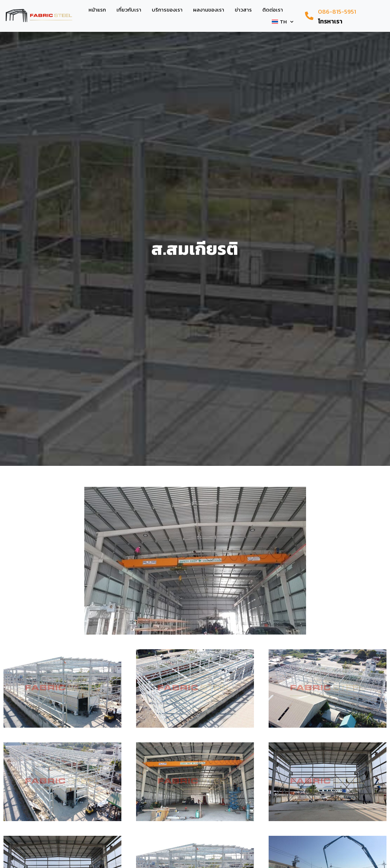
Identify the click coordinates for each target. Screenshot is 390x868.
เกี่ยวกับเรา (129, 10)
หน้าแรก (97, 10)
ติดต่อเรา (273, 10)
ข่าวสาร (243, 10)
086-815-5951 (337, 12)
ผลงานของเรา (209, 10)
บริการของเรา (167, 10)
